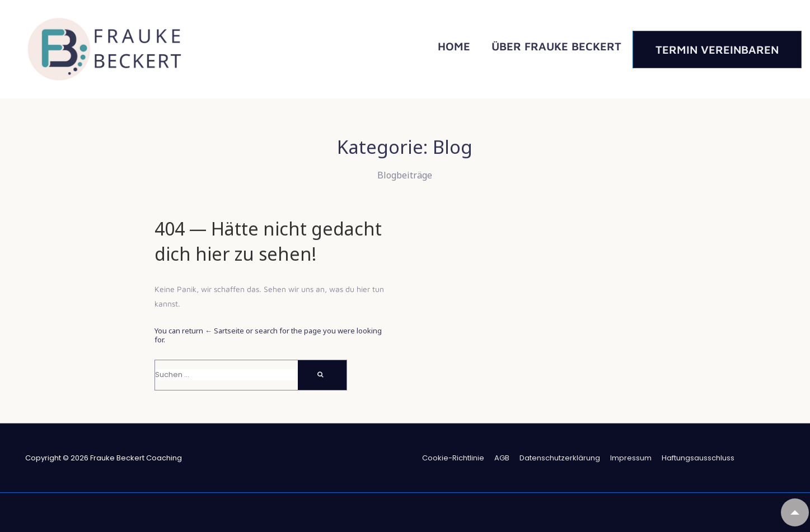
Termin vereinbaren (717, 50)
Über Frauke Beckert (556, 46)
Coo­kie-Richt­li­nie (453, 458)
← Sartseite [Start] (224, 331)
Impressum (631, 458)
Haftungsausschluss (698, 458)
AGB (502, 458)
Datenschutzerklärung (560, 458)
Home (454, 46)
